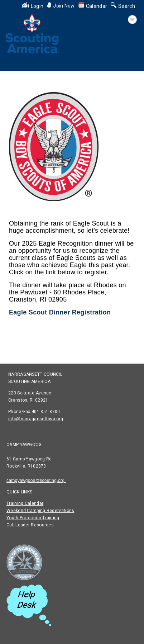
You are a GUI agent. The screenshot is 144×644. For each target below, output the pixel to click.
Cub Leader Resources (30, 525)
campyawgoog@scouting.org (36, 480)
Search (123, 6)
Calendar (93, 6)
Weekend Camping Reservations (40, 511)
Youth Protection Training (33, 518)
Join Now (61, 6)
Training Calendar (25, 503)
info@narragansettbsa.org (36, 419)
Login (33, 6)
